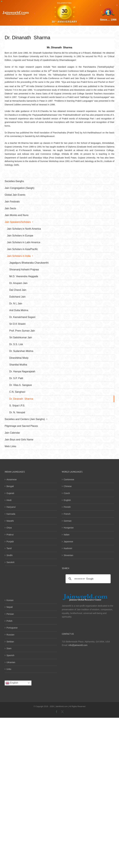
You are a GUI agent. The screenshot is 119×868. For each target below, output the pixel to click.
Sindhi (10, 555)
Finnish (67, 507)
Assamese (12, 479)
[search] (88, 579)
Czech (67, 493)
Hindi (9, 500)
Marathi (10, 521)
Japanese (68, 542)
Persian (10, 614)
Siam (9, 648)
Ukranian (11, 662)
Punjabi (10, 542)
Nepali (10, 607)
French (67, 514)
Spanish (10, 655)
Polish (9, 621)
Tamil (9, 548)
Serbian (10, 642)
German (68, 521)
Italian (67, 535)
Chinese (68, 486)
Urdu (9, 669)
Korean (10, 600)
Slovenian (68, 555)
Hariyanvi (11, 507)
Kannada (11, 514)
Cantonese (69, 479)
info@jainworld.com (78, 645)
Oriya (9, 528)
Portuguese (12, 628)
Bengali (10, 486)
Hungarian (69, 528)
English (67, 500)
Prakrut (10, 535)
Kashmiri (68, 548)
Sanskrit (10, 562)
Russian (10, 635)
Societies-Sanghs (14, 181)
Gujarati (10, 493)
